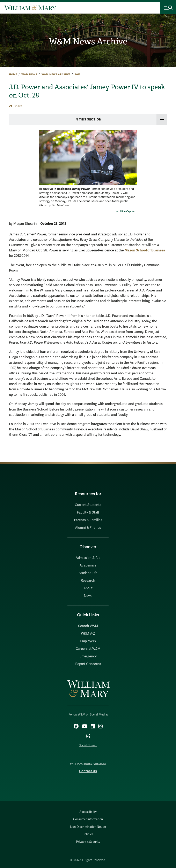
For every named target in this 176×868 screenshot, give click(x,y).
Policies (88, 834)
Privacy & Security (88, 842)
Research (88, 581)
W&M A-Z (88, 634)
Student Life (88, 573)
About (88, 588)
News (88, 596)
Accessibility (88, 812)
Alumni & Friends (88, 528)
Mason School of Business (145, 250)
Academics (88, 565)
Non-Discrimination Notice (88, 827)
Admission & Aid (88, 558)
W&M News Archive (88, 41)
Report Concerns (88, 664)
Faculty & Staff (88, 513)
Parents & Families (88, 520)
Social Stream (88, 745)
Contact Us (88, 771)
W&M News (29, 75)
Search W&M (88, 626)
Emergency (88, 656)
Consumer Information (88, 819)
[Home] (30, 8)
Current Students (88, 505)
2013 (78, 75)
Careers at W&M (88, 649)
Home (13, 75)
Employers (88, 641)
